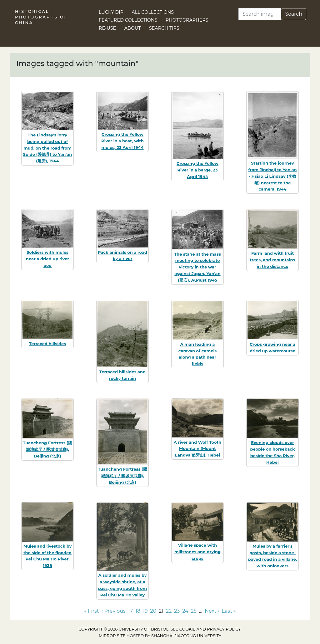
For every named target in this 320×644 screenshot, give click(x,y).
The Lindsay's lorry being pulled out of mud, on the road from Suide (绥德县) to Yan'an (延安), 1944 (48, 148)
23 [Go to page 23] (177, 611)
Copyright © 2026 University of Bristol (123, 629)
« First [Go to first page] (91, 611)
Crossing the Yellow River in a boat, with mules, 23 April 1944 (122, 141)
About (133, 28)
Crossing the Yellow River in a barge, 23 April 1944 (197, 170)
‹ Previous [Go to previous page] (113, 611)
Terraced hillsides (47, 344)
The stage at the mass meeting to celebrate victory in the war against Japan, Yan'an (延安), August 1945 (197, 267)
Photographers (187, 20)
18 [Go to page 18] (138, 611)
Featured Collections (128, 20)
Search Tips (164, 28)
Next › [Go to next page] (212, 611)
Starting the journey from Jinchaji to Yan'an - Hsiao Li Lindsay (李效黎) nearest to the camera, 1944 (272, 176)
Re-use (107, 28)
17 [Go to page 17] (130, 611)
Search (294, 14)
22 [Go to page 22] (169, 611)
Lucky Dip (111, 12)
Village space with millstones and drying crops (197, 552)
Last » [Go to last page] (229, 611)
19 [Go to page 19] (145, 611)
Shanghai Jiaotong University (186, 636)
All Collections (153, 12)
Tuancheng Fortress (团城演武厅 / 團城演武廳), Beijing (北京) (47, 449)
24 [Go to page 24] (185, 611)
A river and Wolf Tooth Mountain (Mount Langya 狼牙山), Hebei (197, 449)
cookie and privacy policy (210, 629)
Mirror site (112, 636)
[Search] (260, 14)
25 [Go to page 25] (194, 611)
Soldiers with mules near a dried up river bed (47, 259)
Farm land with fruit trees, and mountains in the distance (273, 260)
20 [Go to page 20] (153, 611)
